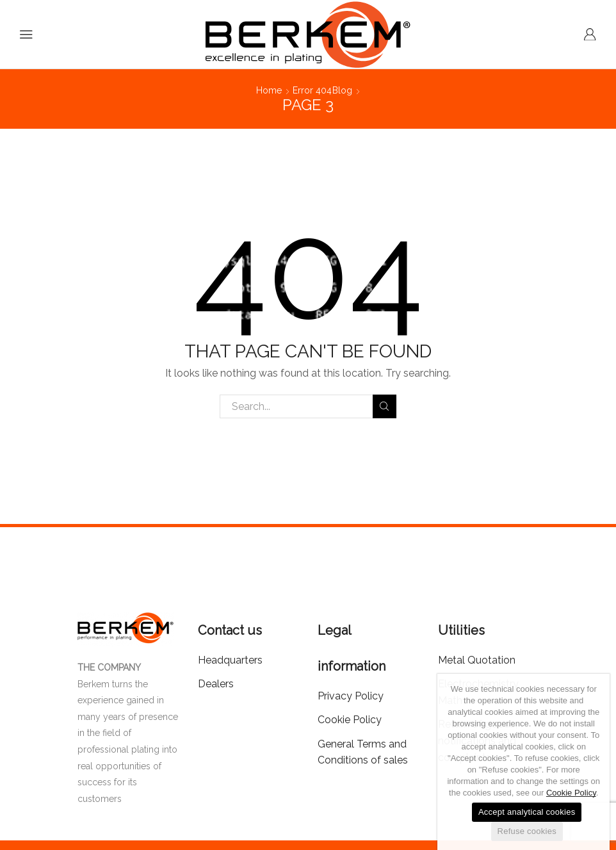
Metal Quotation (477, 660)
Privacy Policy (351, 696)
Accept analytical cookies (527, 812)
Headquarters (230, 660)
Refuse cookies (527, 831)
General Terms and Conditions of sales (363, 752)
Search (385, 406)
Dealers (216, 684)
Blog (342, 90)
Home (269, 90)
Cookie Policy (571, 793)
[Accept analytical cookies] (594, 762)
